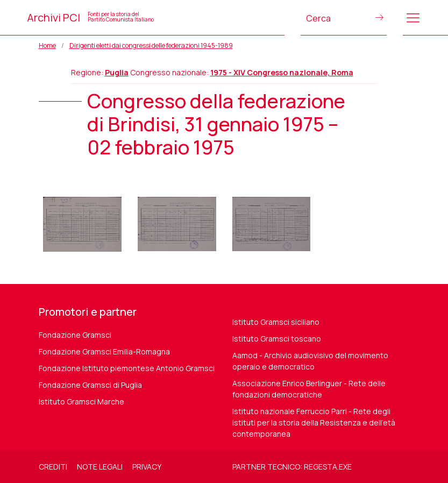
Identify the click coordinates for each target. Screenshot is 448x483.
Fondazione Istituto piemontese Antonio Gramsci (127, 368)
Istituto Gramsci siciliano (276, 322)
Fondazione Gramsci (75, 335)
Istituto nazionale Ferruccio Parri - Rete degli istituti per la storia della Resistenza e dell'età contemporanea (314, 422)
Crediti (53, 467)
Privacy (147, 467)
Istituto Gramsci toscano (277, 339)
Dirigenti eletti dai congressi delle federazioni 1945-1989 (151, 45)
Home (47, 45)
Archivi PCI (90, 17)
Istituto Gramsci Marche (81, 402)
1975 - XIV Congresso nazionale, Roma (282, 72)
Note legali (100, 467)
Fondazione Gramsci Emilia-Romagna (104, 351)
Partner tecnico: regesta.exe (292, 467)
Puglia (117, 72)
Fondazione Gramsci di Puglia (90, 385)
